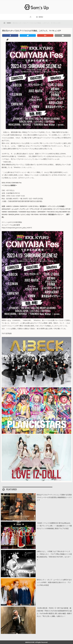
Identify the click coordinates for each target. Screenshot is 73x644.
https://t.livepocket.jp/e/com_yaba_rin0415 (17, 228)
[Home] (4, 24)
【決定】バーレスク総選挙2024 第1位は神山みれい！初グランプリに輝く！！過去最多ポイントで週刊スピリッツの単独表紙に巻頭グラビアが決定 (54, 526)
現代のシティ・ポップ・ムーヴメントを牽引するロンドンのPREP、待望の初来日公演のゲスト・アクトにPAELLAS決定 (54, 583)
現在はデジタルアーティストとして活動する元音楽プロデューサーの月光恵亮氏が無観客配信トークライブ (54, 498)
